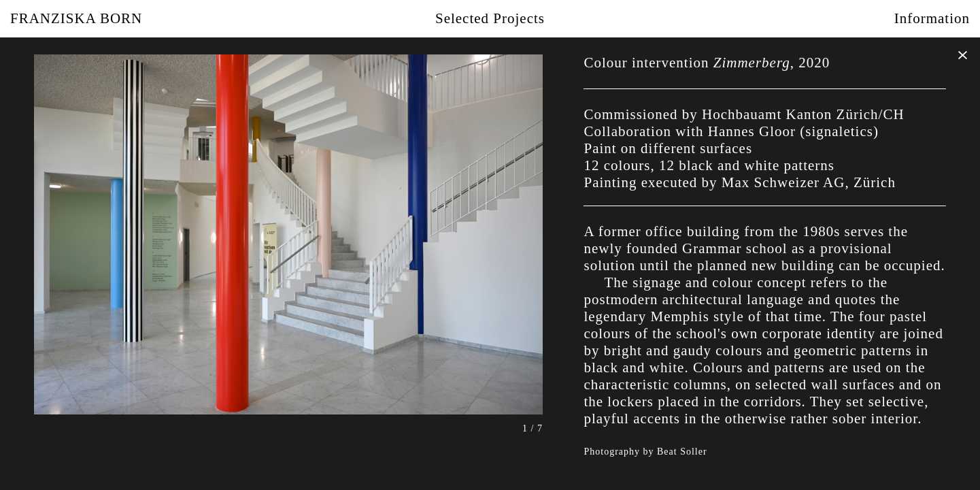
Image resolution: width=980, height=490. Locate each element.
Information (932, 18)
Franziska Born (76, 18)
